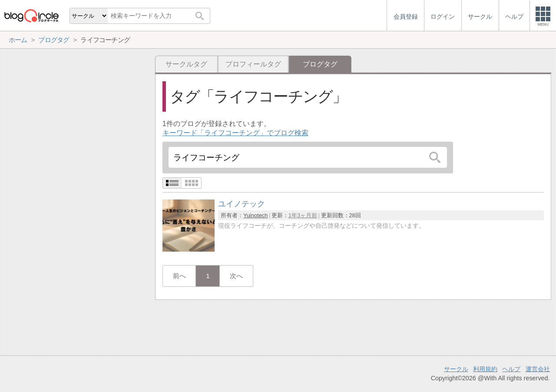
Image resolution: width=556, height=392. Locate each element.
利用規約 (485, 369)
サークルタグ (186, 64)
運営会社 (538, 369)
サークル (456, 369)
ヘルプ (511, 369)
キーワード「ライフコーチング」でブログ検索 (235, 133)
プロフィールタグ (253, 64)
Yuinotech (255, 215)
